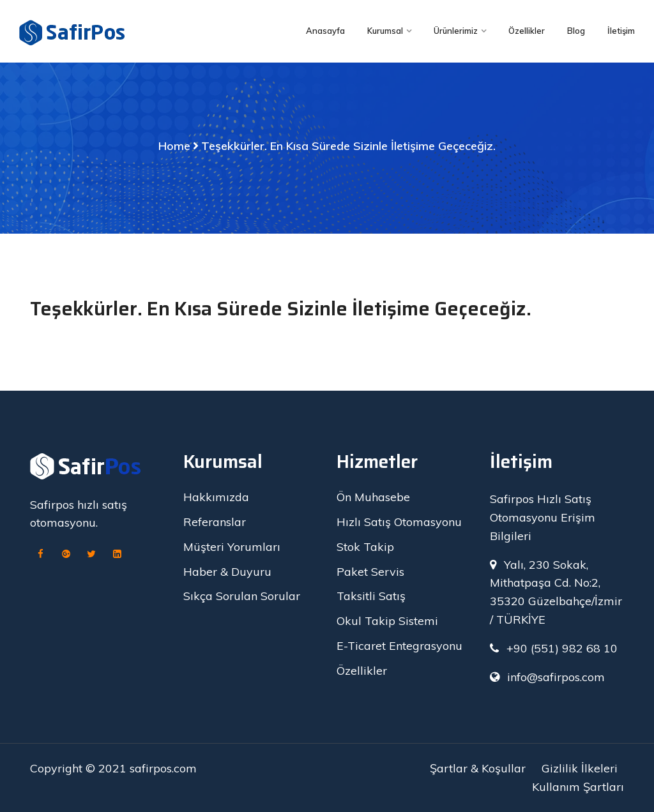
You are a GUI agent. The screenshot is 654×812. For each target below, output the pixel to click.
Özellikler (527, 31)
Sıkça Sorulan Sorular (242, 596)
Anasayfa (325, 31)
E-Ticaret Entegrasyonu (399, 646)
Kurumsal (385, 31)
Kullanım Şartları (578, 787)
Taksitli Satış (371, 596)
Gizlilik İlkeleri (580, 768)
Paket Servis (370, 572)
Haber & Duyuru (227, 572)
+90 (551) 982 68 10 (562, 648)
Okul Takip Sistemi (387, 621)
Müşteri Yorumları (232, 547)
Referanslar (215, 522)
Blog (576, 31)
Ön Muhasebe (373, 497)
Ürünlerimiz (456, 31)
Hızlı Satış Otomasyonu (399, 522)
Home (174, 146)
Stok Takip (365, 547)
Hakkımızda (216, 497)
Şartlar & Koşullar (478, 768)
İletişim (621, 31)
